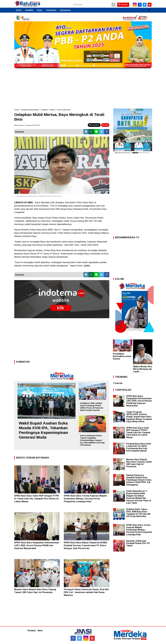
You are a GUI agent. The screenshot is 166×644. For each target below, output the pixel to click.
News (40, 10)
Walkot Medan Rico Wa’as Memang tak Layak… (143, 369)
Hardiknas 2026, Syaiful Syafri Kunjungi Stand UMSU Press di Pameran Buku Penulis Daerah (92, 407)
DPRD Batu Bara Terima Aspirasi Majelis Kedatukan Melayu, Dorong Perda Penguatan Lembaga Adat (85, 499)
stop (105, 125)
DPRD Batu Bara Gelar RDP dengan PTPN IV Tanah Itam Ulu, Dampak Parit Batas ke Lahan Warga (37, 499)
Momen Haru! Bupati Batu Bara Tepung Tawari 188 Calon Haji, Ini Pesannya (139, 463)
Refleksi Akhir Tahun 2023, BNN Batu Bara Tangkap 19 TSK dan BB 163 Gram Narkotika (138, 513)
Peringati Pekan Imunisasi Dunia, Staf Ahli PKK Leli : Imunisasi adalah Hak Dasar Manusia (86, 592)
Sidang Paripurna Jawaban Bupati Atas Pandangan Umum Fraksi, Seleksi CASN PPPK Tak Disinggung (139, 480)
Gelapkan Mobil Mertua (30, 110)
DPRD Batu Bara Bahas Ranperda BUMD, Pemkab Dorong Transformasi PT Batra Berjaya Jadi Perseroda (86, 545)
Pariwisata (51, 10)
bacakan (94, 125)
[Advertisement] (83, 88)
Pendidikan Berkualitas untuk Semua (122, 356)
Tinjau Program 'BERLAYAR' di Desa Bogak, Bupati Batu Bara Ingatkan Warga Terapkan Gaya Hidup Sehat (139, 417)
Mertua (52, 110)
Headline (29, 10)
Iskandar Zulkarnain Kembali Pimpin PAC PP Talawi (138, 543)
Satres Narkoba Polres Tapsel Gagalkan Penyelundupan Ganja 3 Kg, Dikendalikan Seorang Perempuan (92, 440)
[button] (149, 9)
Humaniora (65, 10)
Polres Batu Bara (64, 110)
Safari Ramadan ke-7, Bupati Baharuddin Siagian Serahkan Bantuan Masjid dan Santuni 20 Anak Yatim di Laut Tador (139, 497)
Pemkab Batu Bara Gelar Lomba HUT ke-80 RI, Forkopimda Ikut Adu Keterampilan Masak (139, 447)
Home (19, 10)
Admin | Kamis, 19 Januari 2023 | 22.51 (27, 125)
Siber (40, 631)
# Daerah (118, 383)
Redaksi (32, 631)
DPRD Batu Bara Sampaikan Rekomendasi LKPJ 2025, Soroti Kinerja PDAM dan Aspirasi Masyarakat (37, 545)
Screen (123, 5)
